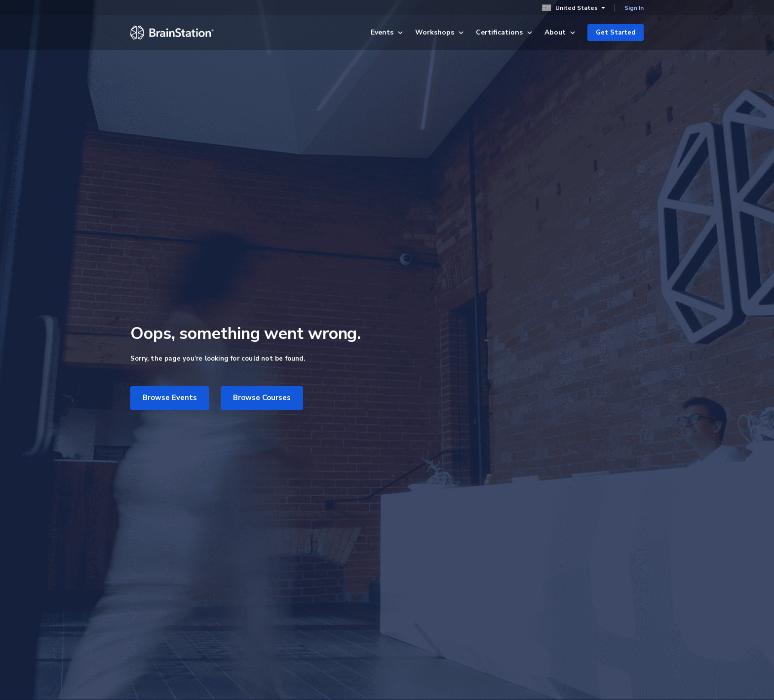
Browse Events (170, 398)
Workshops (440, 32)
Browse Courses (262, 398)
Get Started (616, 33)
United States (574, 8)
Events (387, 32)
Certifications (504, 32)
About (560, 32)
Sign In (634, 8)
